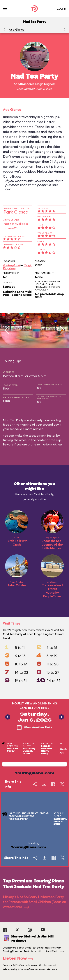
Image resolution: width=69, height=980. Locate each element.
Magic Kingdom (45, 84)
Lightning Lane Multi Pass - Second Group (17, 293)
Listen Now (19, 959)
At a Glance (17, 30)
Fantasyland (11, 265)
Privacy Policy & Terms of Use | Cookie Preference (30, 969)
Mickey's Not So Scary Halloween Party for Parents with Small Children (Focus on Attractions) (34, 902)
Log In (61, 8)
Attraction (25, 84)
